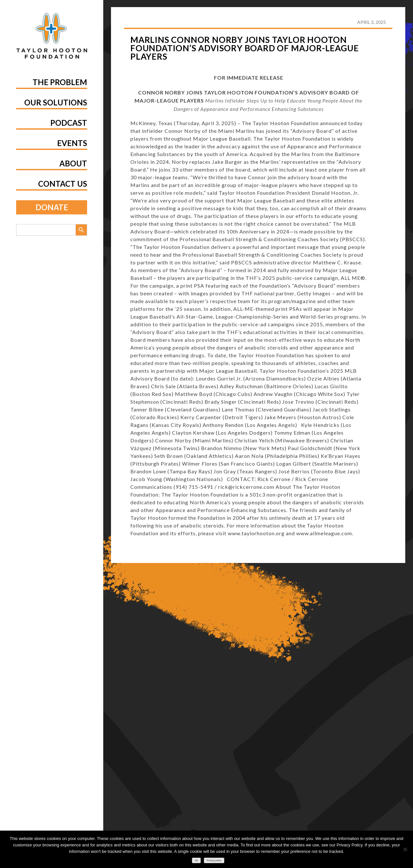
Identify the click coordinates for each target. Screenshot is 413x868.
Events (72, 143)
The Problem (60, 82)
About (73, 163)
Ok (196, 860)
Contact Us (63, 184)
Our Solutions (56, 102)
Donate (52, 207)
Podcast (69, 123)
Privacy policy (214, 860)
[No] (405, 849)
